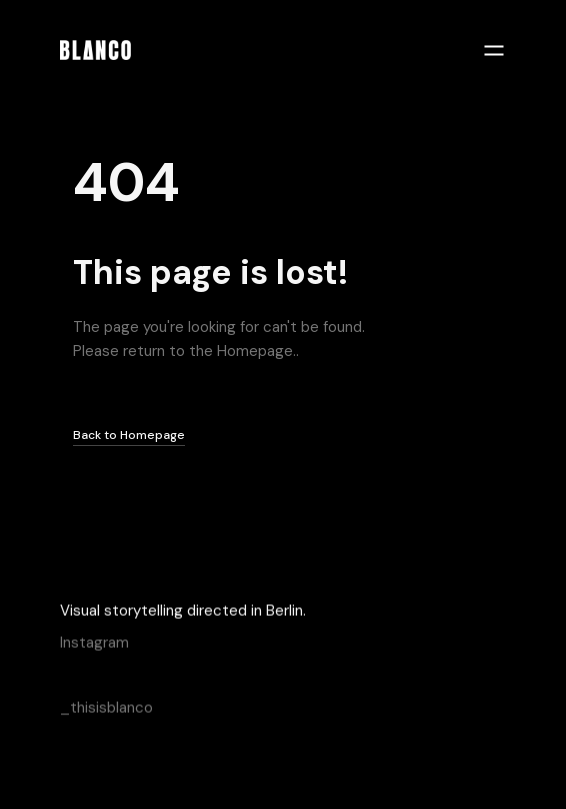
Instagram (94, 642)
